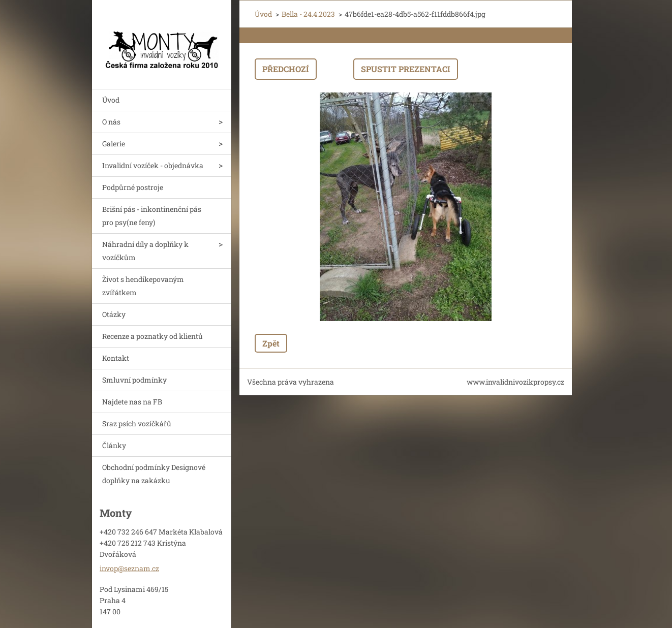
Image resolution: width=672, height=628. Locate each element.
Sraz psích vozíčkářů (137, 423)
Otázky (114, 314)
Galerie (114, 144)
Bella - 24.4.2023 (308, 14)
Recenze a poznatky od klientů (152, 336)
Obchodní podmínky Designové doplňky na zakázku (154, 474)
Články (114, 445)
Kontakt (116, 358)
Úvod (111, 100)
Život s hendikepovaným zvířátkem (143, 286)
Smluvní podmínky (134, 380)
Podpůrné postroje (133, 187)
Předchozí (286, 69)
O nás (111, 122)
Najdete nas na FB (132, 402)
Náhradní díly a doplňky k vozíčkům (145, 251)
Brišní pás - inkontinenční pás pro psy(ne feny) (152, 216)
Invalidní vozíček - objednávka (153, 165)
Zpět (271, 343)
